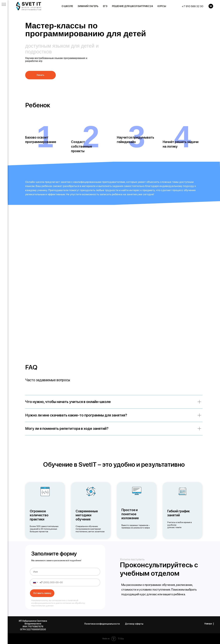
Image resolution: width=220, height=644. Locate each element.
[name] (65, 572)
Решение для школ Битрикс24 (132, 6)
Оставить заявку (42, 593)
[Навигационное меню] (4, 5)
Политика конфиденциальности (102, 624)
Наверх (209, 624)
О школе (67, 6)
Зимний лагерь (88, 6)
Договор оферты (134, 624)
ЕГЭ (105, 6)
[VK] (211, 6)
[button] (40, 75)
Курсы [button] (162, 6)
